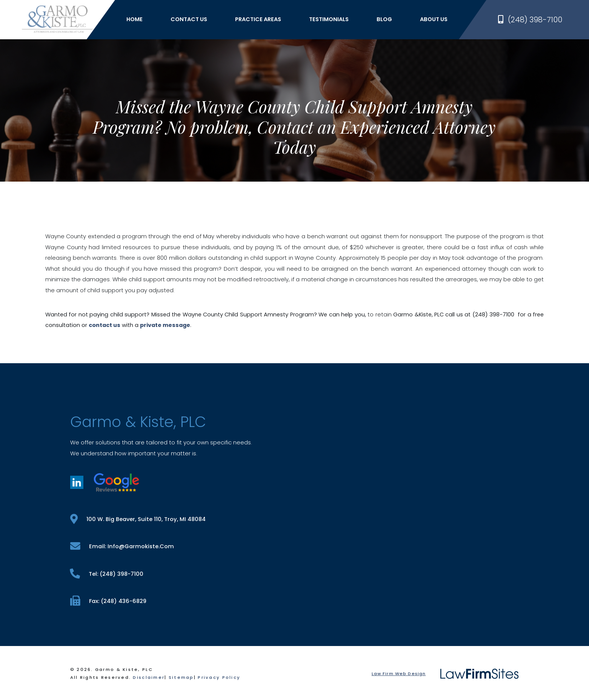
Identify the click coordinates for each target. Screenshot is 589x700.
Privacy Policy (219, 677)
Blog (384, 19)
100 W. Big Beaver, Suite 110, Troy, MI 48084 (138, 519)
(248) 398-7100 (530, 20)
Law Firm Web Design (399, 674)
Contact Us (189, 19)
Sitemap (181, 677)
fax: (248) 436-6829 (108, 601)
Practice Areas (258, 19)
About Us (434, 19)
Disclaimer (149, 677)
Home (135, 19)
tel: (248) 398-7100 (107, 574)
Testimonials (329, 19)
